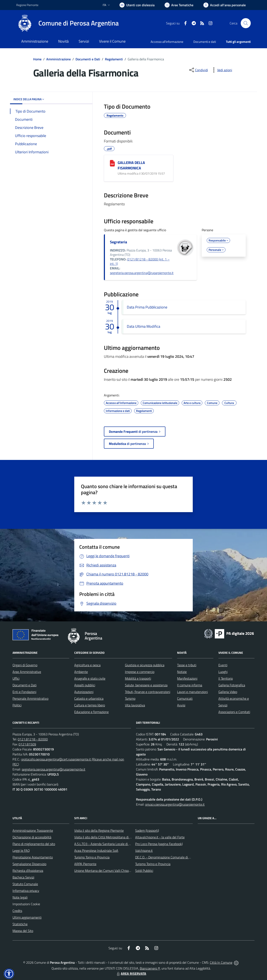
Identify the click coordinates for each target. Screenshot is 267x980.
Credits (17, 911)
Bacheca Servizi (23, 877)
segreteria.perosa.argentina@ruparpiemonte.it (142, 273)
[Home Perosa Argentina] (67, 23)
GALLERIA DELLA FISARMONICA (131, 165)
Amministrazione (59, 59)
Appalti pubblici (85, 685)
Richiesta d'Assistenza (28, 871)
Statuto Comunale (25, 884)
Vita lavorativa (135, 705)
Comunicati (185, 698)
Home (37, 59)
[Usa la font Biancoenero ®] (137, 5)
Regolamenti (114, 59)
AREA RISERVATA (131, 974)
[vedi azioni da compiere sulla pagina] (221, 70)
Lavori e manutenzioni (192, 692)
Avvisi (181, 705)
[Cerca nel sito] (246, 23)
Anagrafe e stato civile (90, 678)
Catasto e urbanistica (89, 698)
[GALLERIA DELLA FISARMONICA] (112, 163)
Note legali (20, 897)
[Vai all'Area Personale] (225, 5)
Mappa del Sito (23, 931)
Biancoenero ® (150, 968)
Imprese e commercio (140, 672)
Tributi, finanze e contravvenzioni (148, 692)
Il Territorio (226, 678)
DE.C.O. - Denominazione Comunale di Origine (167, 857)
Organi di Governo (25, 665)
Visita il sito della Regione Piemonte (99, 830)
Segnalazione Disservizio (29, 864)
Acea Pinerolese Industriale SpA (96, 851)
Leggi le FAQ (21, 851)
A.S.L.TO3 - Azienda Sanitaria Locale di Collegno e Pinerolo (115, 844)
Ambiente (81, 672)
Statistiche (20, 924)
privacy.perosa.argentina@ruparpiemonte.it (175, 804)
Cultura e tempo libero (90, 705)
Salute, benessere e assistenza (146, 685)
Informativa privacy (26, 891)
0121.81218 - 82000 (33, 739)
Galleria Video (228, 692)
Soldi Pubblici (144, 871)
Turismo (130, 698)
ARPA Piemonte (85, 864)
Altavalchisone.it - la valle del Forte (160, 837)
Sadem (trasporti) (147, 830)
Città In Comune (221, 962)
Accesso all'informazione (167, 42)
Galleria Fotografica (232, 685)
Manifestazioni (187, 678)
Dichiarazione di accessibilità (32, 837)
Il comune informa (190, 685)
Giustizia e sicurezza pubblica (145, 665)
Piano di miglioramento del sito (34, 844)
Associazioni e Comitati (234, 712)
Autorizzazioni (84, 692)
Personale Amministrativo (30, 698)
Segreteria (118, 242)
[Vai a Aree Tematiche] (179, 5)
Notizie (182, 672)
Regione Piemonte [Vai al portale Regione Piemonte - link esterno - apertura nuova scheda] (27, 5)
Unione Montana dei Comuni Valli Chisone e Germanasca (114, 871)
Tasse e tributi (187, 665)
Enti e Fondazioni (24, 692)
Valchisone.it (144, 851)
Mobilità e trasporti (138, 678)
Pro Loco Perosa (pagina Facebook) (159, 844)
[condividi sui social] (198, 70)
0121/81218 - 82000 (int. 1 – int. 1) (140, 262)
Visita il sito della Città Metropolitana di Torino (106, 837)
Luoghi (223, 672)
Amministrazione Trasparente (33, 830)
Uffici (16, 678)
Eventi (223, 665)
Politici (17, 705)
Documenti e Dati (88, 59)
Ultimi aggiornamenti (27, 917)
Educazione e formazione (91, 712)
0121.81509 (27, 744)
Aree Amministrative (27, 672)
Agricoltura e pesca (87, 665)
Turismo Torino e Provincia (92, 857)
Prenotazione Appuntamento (33, 857)
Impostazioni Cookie (26, 904)
